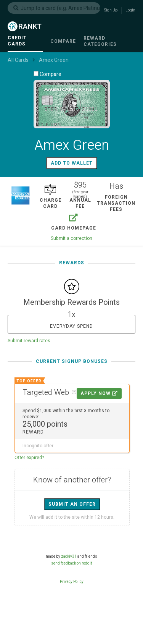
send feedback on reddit (71, 563)
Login (130, 10)
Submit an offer (72, 504)
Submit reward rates (29, 341)
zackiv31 (69, 557)
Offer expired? (29, 458)
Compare (47, 74)
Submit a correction (71, 238)
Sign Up (111, 10)
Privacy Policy (72, 582)
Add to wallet (72, 163)
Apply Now (99, 393)
